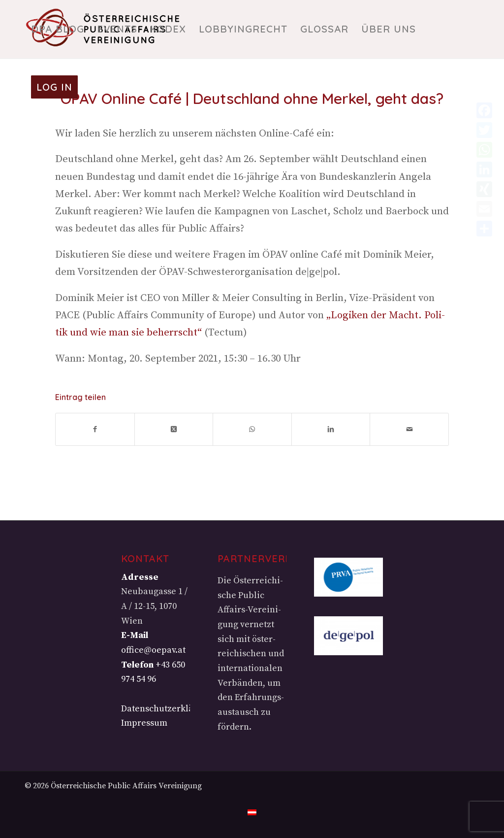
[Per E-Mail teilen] (409, 429)
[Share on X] (174, 429)
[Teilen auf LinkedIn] (331, 429)
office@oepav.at (153, 650)
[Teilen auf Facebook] (95, 429)
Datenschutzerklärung (167, 709)
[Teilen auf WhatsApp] (252, 429)
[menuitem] (58, 29)
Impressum (144, 723)
